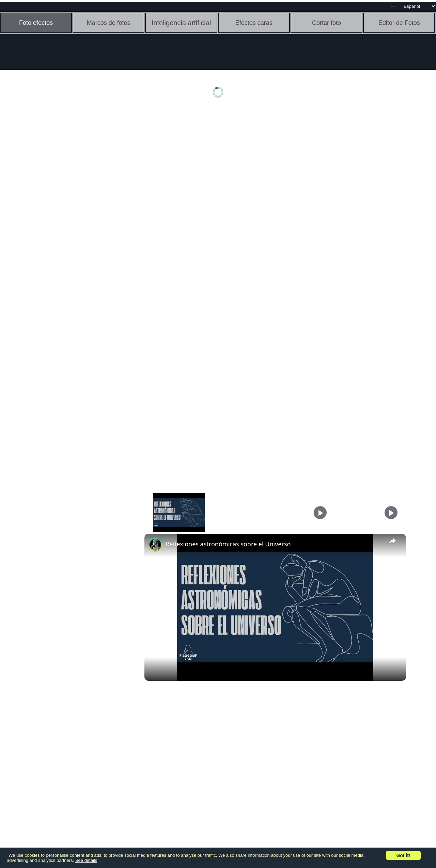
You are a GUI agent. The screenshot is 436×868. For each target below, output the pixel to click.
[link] (155, 545)
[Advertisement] (53, 217)
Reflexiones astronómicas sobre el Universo (228, 544)
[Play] (320, 513)
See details (86, 860)
